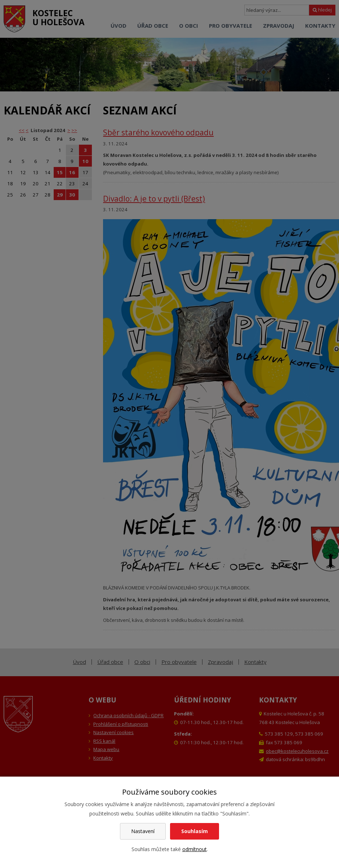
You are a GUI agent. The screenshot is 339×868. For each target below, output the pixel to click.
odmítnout (195, 849)
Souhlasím (195, 831)
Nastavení (143, 831)
